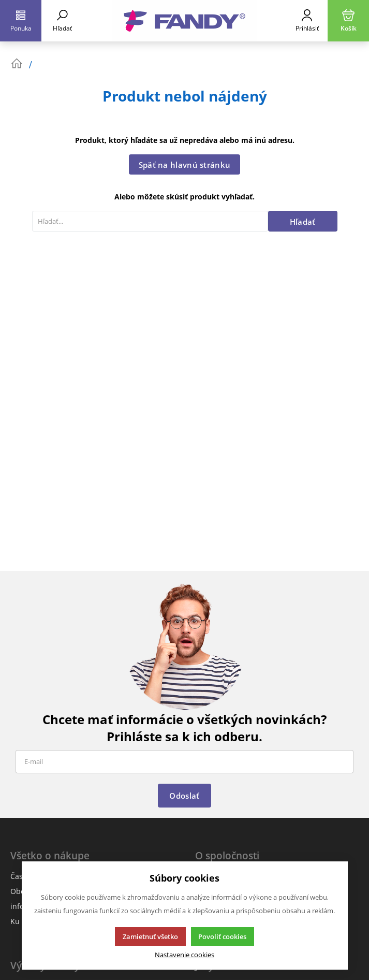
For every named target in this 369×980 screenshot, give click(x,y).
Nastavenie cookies (184, 955)
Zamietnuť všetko (150, 936)
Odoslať (184, 796)
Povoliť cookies (222, 936)
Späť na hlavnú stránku (185, 165)
